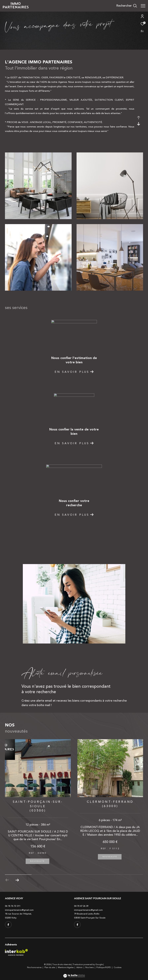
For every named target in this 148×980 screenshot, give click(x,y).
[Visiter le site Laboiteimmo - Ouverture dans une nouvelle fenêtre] (74, 974)
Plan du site (50, 968)
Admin (80, 968)
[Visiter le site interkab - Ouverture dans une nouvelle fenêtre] (16, 952)
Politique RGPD (104, 968)
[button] (17, 880)
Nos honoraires (35, 968)
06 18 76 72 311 (13, 906)
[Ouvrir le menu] (143, 6)
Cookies (118, 968)
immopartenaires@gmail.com (19, 910)
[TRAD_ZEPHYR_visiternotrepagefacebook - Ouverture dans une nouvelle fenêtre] (8, 925)
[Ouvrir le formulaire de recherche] (127, 6)
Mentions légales (66, 968)
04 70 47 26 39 (81, 906)
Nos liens (90, 968)
